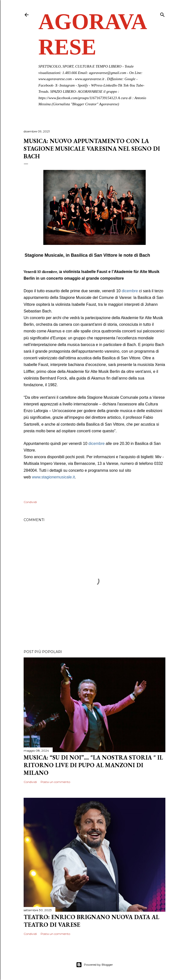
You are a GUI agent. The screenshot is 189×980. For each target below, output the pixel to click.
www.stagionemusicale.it (53, 477)
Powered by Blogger (94, 965)
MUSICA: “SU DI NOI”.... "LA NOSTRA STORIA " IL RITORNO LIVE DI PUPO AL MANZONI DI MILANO (93, 765)
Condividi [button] (30, 502)
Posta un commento (55, 782)
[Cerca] (162, 14)
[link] (53, 477)
